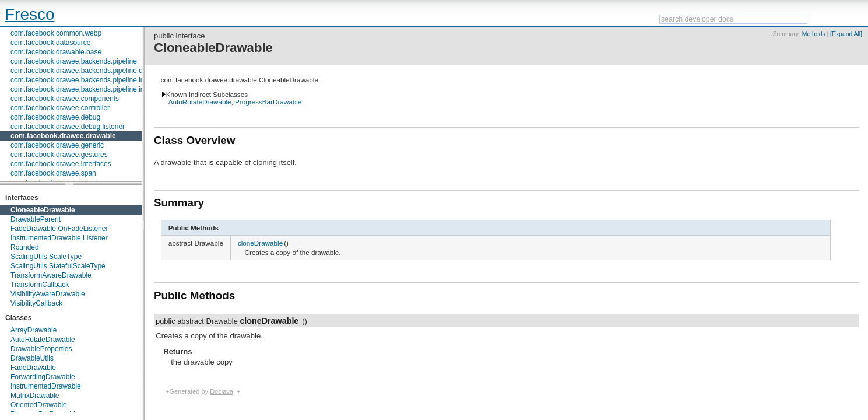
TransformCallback (40, 285)
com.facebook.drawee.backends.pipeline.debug (85, 71)
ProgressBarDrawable (268, 102)
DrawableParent (36, 219)
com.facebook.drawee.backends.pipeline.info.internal (93, 89)
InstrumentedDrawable (46, 386)
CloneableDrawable (43, 210)
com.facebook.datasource (50, 43)
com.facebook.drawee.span (53, 173)
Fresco (30, 14)
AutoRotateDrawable (43, 339)
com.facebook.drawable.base (56, 52)
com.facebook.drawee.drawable (63, 136)
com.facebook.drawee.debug (55, 117)
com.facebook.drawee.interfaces (61, 164)
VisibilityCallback (36, 303)
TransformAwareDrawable (51, 275)
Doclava (222, 391)
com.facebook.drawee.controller (60, 108)
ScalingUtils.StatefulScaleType (58, 266)
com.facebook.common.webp (56, 33)
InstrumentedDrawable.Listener (59, 238)
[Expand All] (846, 34)
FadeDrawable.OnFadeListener (59, 229)
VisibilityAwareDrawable (48, 294)
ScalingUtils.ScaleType (46, 257)
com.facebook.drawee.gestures (59, 155)
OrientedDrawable (39, 405)
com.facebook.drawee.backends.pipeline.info (80, 80)
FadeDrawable (33, 367)
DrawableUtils (32, 358)
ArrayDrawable (34, 330)
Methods (814, 34)
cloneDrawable (260, 243)
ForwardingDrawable (43, 377)
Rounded (25, 247)
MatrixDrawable (35, 395)
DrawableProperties (41, 349)
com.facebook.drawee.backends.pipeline (74, 61)
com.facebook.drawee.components (65, 99)
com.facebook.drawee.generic (57, 145)
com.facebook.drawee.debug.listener (68, 127)
